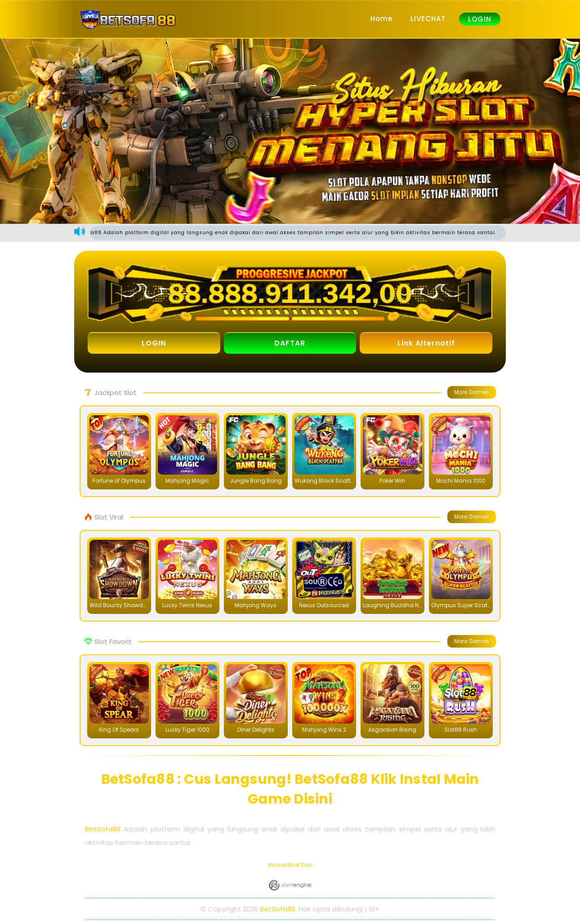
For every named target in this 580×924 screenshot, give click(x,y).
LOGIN (480, 19)
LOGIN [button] (154, 344)
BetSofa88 (103, 829)
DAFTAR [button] (290, 344)
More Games (472, 393)
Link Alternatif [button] (426, 344)
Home (381, 19)
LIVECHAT (428, 19)
